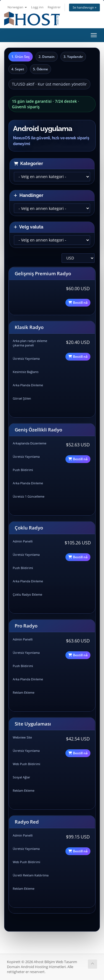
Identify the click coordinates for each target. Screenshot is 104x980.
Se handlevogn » (84, 7)
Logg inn (37, 7)
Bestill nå (78, 303)
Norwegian (17, 7)
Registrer (54, 7)
